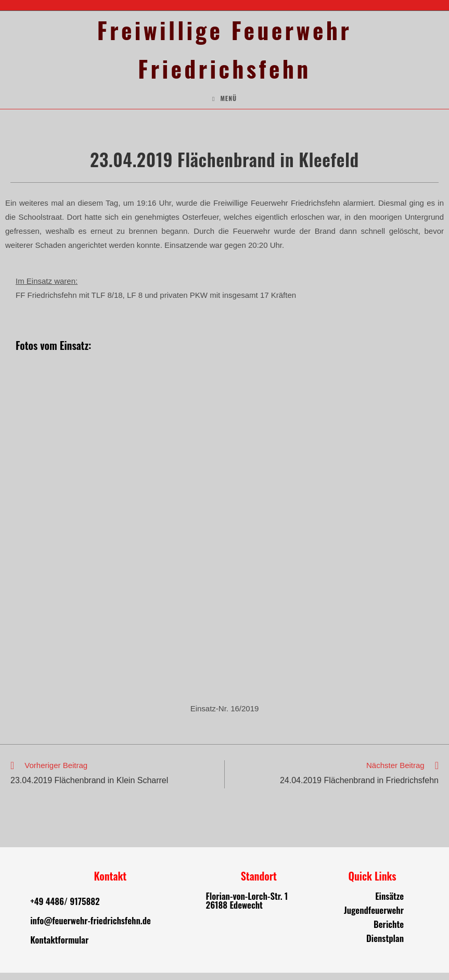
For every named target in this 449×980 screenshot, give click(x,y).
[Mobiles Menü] (225, 106)
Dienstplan (385, 945)
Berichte (389, 931)
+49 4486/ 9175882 (65, 908)
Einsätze (389, 903)
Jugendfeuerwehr (374, 917)
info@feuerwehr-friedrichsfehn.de (91, 928)
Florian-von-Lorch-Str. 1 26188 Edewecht (247, 908)
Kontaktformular (59, 947)
